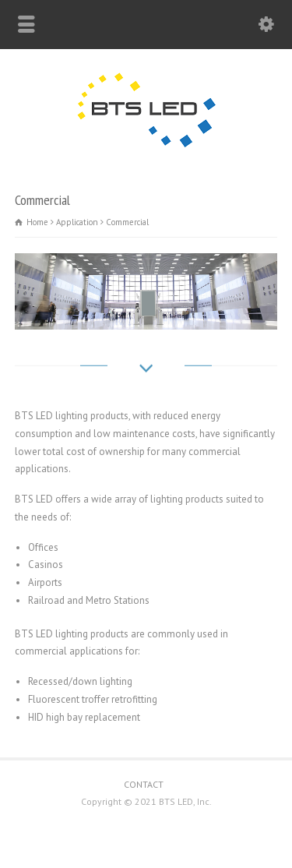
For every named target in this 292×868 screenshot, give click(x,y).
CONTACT (144, 784)
